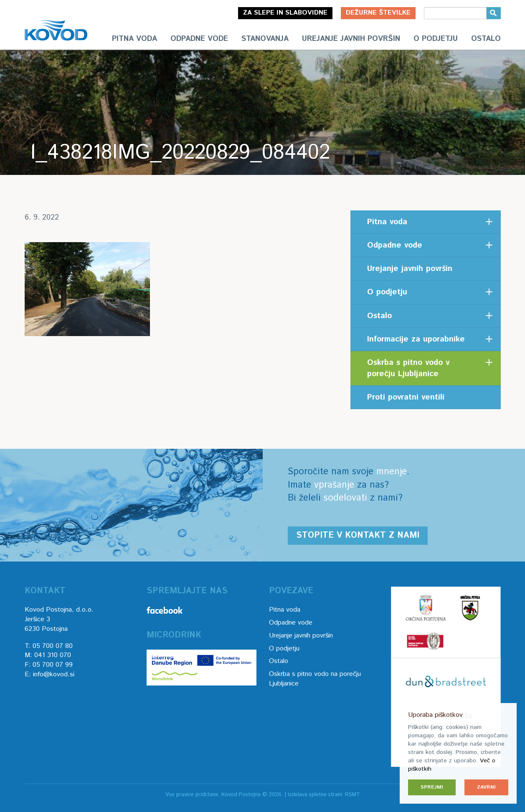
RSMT (353, 795)
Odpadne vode (199, 39)
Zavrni (486, 787)
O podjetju (436, 39)
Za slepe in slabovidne (285, 13)
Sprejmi (432, 787)
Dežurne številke (378, 13)
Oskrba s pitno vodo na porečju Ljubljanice (315, 679)
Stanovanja (265, 39)
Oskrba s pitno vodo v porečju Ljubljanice (408, 368)
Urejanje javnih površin (351, 39)
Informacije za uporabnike (416, 339)
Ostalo (486, 39)
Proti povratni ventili (406, 397)
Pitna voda (134, 39)
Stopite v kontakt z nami (358, 535)
